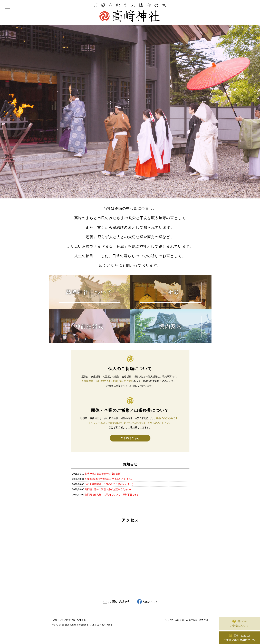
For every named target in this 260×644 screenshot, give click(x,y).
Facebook (150, 602)
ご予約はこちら (130, 438)
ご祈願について (240, 623)
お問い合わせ (119, 602)
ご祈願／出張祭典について (240, 637)
